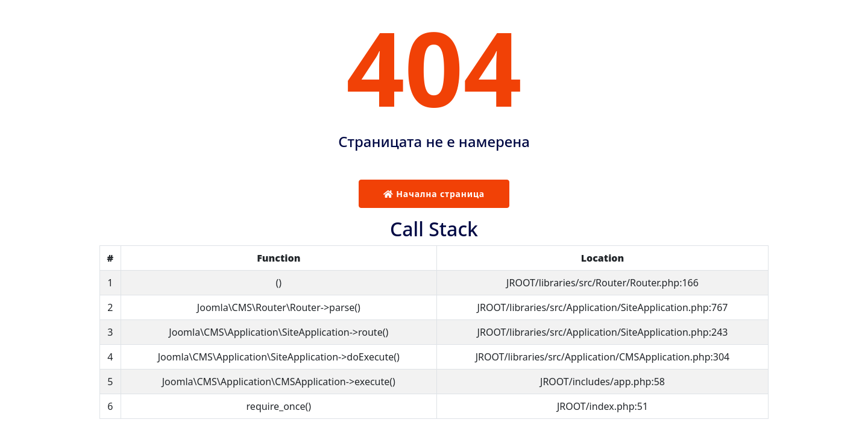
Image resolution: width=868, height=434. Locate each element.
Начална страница (434, 194)
